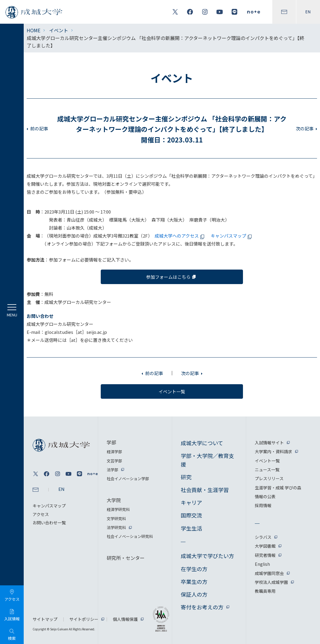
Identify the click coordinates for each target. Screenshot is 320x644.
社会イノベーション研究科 (130, 536)
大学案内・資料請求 (273, 451)
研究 (186, 477)
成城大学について (202, 443)
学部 (111, 442)
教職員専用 (265, 591)
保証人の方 (194, 594)
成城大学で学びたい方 (207, 556)
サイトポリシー (84, 619)
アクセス (41, 514)
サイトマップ (45, 619)
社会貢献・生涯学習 (205, 490)
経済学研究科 (118, 509)
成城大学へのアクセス (180, 236)
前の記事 (39, 128)
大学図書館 (265, 546)
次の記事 (305, 128)
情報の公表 (265, 496)
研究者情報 (265, 555)
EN (308, 12)
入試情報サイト (269, 443)
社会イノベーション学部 (128, 479)
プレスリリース (269, 478)
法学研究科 (116, 527)
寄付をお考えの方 (202, 607)
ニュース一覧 (267, 470)
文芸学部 (114, 461)
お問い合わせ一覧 (49, 523)
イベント (59, 30)
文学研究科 (116, 519)
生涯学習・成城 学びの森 (278, 488)
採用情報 (263, 505)
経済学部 (114, 452)
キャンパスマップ (232, 236)
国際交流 (191, 515)
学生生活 (191, 528)
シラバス (263, 537)
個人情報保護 (125, 619)
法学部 (112, 470)
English (262, 564)
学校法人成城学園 (271, 582)
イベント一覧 (267, 461)
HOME (33, 30)
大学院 (114, 500)
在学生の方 (194, 569)
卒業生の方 (194, 581)
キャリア (191, 502)
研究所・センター (126, 558)
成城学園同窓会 (269, 573)
